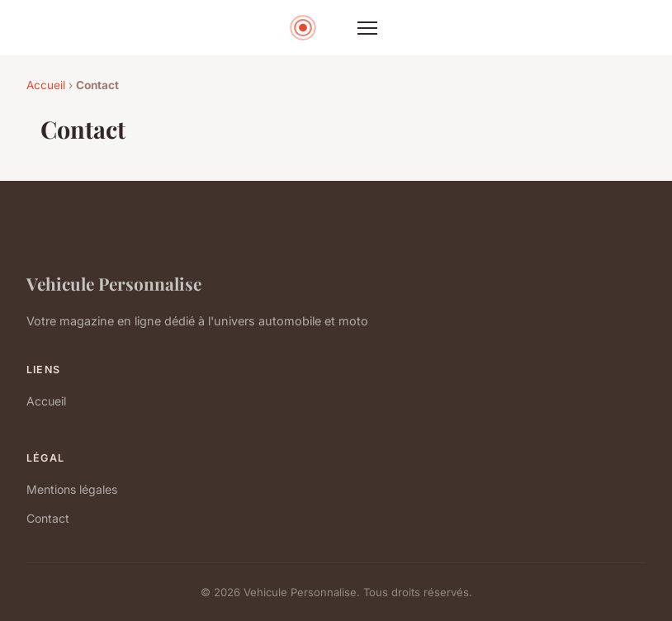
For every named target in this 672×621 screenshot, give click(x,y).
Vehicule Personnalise (114, 283)
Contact (48, 518)
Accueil (46, 85)
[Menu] (367, 28)
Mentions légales (72, 489)
